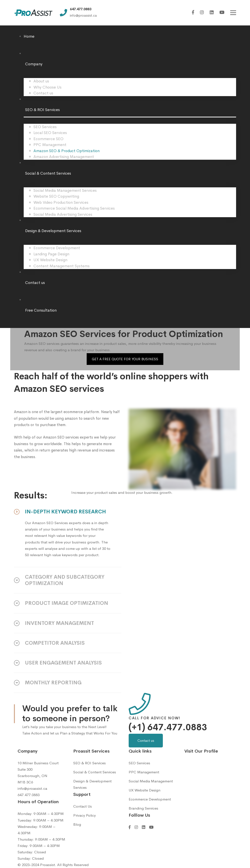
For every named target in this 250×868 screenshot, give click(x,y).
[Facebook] (193, 13)
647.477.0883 (29, 795)
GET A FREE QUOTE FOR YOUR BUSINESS (125, 359)
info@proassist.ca (32, 788)
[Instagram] (202, 13)
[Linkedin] (212, 13)
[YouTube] (222, 13)
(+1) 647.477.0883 (168, 727)
